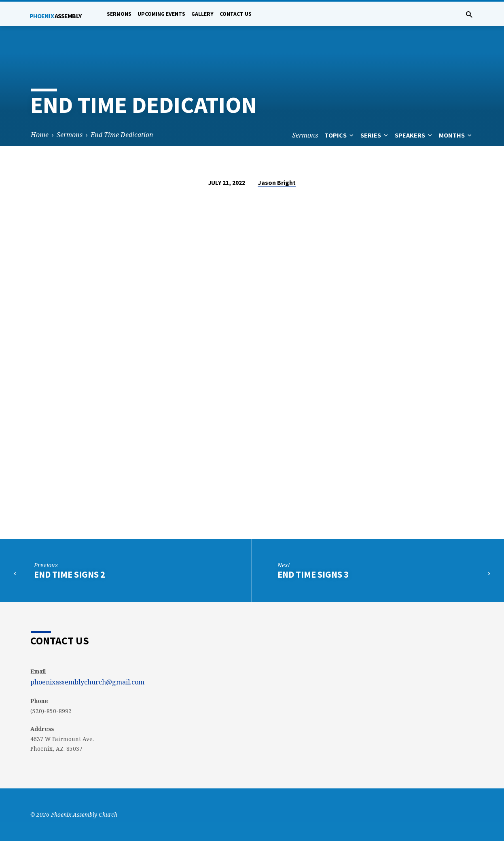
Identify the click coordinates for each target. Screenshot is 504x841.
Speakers (414, 135)
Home (40, 135)
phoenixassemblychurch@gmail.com (87, 682)
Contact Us (236, 14)
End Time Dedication (122, 135)
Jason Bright (277, 182)
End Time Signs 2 (70, 574)
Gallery (202, 14)
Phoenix (55, 16)
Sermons (119, 14)
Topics (340, 135)
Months (456, 135)
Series (375, 135)
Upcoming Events (161, 14)
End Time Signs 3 (313, 574)
